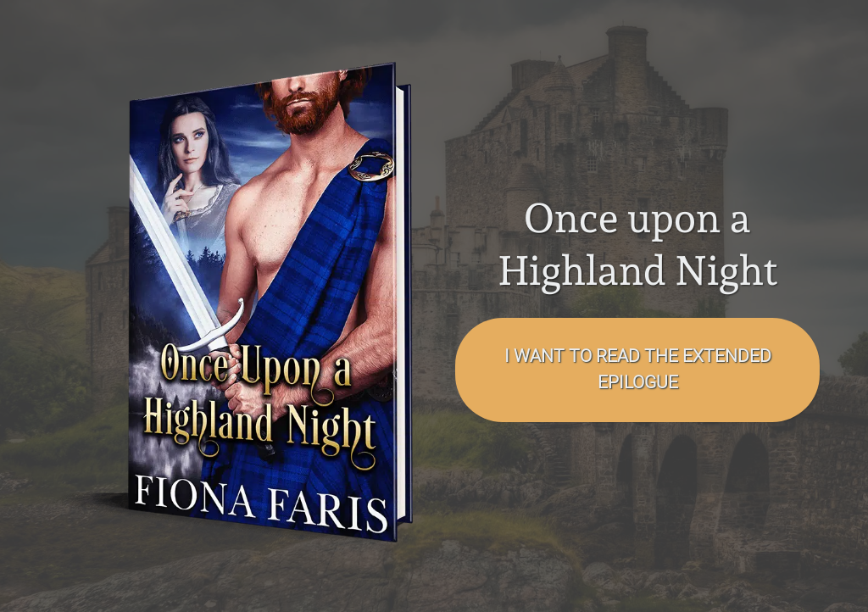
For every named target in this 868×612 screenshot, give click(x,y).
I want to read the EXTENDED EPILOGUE (638, 369)
